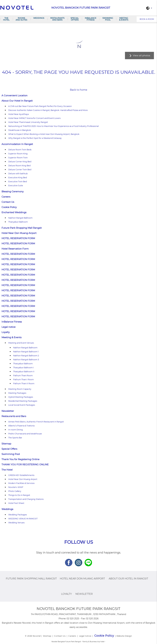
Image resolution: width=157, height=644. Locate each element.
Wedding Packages (18, 515)
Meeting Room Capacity (20, 389)
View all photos (142, 55)
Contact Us (8, 202)
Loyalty (6, 332)
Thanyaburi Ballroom (18, 222)
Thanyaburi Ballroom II (24, 372)
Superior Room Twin (18, 158)
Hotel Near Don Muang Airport (19, 233)
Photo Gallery (15, 491)
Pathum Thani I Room (23, 380)
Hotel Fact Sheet (16, 503)
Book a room (147, 19)
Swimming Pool (108, 19)
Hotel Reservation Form (15, 249)
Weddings (39, 18)
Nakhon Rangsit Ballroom (20, 218)
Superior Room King (18, 154)
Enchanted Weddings (14, 212)
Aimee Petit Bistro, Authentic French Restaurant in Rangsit (36, 422)
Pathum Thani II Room (24, 384)
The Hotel (6, 19)
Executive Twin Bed (18, 182)
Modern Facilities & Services (21, 483)
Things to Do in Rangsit (19, 495)
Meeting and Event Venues (21, 343)
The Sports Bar (15, 438)
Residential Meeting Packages (23, 401)
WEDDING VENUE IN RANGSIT (23, 519)
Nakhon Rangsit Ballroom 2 (26, 356)
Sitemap (6, 444)
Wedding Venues (16, 523)
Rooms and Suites (21, 19)
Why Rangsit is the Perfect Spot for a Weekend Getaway (35, 138)
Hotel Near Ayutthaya (18, 114)
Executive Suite (16, 186)
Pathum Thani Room (23, 376)
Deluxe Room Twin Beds (20, 150)
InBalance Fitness (91, 19)
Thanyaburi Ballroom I (23, 368)
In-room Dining (16, 430)
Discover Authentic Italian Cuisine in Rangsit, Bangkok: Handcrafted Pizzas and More (48, 110)
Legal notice (9, 327)
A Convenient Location (14, 95)
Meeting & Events (124, 19)
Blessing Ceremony (13, 191)
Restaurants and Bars (57, 19)
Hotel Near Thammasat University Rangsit (28, 122)
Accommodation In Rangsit (17, 144)
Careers (6, 197)
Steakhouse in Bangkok (20, 130)
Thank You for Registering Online (20, 459)
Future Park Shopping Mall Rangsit (22, 228)
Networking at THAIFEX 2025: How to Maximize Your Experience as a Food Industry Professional (53, 126)
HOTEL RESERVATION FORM (18, 238)
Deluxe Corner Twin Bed (20, 170)
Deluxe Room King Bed (19, 166)
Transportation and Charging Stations (26, 499)
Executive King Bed (18, 178)
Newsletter (8, 411)
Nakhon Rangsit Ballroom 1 (26, 352)
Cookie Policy (9, 207)
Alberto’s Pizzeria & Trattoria (21, 426)
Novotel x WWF (16, 487)
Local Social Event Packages (22, 405)
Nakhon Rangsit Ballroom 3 (26, 360)
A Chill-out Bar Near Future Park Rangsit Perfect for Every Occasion (40, 106)
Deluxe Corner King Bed (20, 162)
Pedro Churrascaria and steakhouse (25, 434)
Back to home (79, 90)
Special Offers (75, 19)
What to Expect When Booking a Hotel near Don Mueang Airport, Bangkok (44, 134)
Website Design (124, 636)
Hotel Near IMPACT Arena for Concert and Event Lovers (34, 118)
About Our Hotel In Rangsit (17, 101)
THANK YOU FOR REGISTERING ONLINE (25, 464)
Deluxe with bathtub (18, 174)
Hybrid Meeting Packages (21, 397)
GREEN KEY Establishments (21, 475)
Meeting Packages (17, 393)
